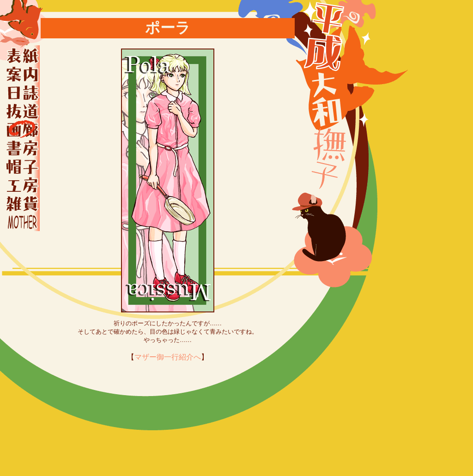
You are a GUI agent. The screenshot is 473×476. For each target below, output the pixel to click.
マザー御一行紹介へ (168, 357)
